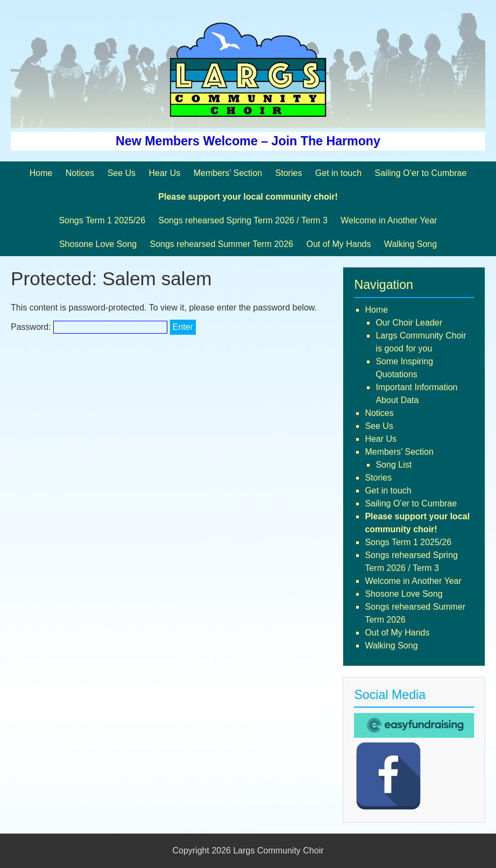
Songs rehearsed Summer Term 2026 (221, 244)
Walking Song (410, 244)
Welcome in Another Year (389, 220)
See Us (122, 173)
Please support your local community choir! (248, 197)
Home (41, 173)
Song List (394, 465)
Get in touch (338, 173)
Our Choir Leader (409, 323)
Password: (89, 327)
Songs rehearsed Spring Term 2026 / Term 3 (243, 220)
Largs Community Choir (278, 851)
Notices (80, 173)
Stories (289, 173)
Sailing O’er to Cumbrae (421, 173)
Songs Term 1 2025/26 (102, 220)
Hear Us (165, 173)
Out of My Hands (338, 244)
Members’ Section (228, 173)
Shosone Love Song (98, 244)
